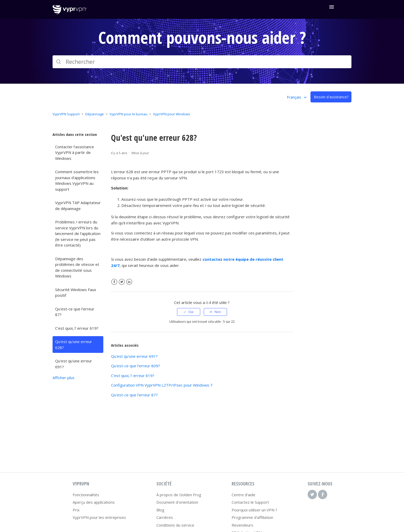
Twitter (122, 282)
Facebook (114, 282)
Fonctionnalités (86, 495)
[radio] (189, 312)
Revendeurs (242, 525)
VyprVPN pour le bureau (128, 114)
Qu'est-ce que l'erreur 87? (75, 312)
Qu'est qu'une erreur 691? (74, 364)
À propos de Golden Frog (179, 495)
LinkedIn (129, 282)
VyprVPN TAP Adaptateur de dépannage (78, 206)
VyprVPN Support (66, 114)
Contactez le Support (250, 502)
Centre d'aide (243, 495)
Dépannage (95, 114)
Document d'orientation (177, 502)
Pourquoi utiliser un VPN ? (254, 510)
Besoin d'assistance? (331, 97)
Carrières (165, 517)
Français (294, 97)
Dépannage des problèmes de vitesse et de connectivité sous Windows (77, 267)
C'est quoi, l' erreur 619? (77, 328)
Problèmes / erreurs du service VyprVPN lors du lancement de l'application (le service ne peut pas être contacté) (78, 233)
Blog (160, 510)
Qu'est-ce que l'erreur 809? (136, 366)
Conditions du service (175, 525)
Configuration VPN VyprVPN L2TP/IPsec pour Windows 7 (162, 385)
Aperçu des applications (94, 502)
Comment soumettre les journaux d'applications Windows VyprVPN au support (77, 180)
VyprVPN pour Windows (172, 114)
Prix (76, 510)
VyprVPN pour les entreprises (99, 517)
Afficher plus (64, 378)
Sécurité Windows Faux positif (76, 293)
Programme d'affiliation (252, 517)
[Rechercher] (202, 62)
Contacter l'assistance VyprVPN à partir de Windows (75, 152)
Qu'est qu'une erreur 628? (74, 345)
